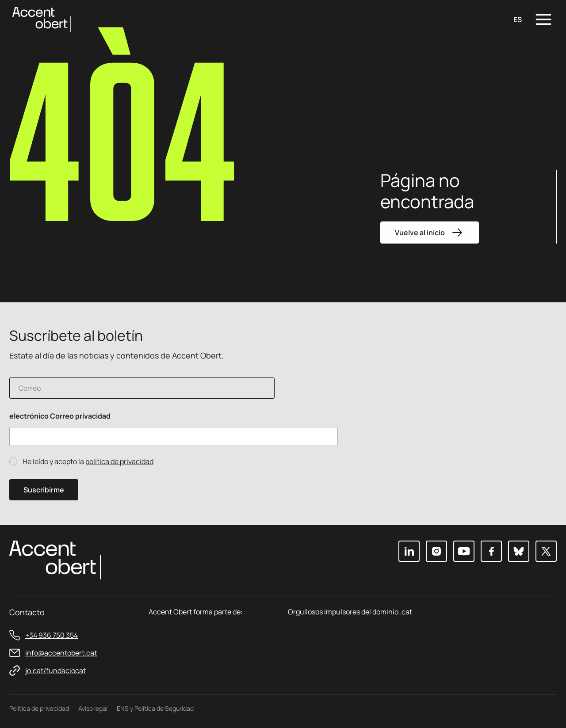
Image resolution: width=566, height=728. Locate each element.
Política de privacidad (39, 708)
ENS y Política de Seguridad (155, 708)
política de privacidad (119, 461)
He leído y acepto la (88, 462)
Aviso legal (93, 708)
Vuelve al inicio (430, 233)
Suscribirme (44, 490)
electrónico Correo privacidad (60, 416)
